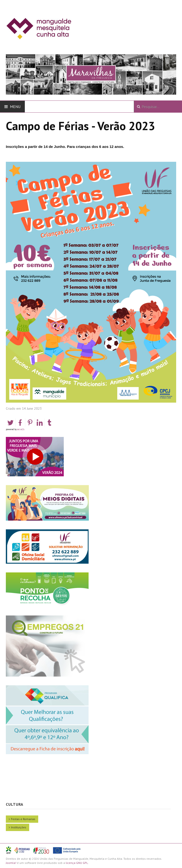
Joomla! (11, 863)
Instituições (19, 827)
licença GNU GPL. (77, 863)
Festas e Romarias (23, 819)
